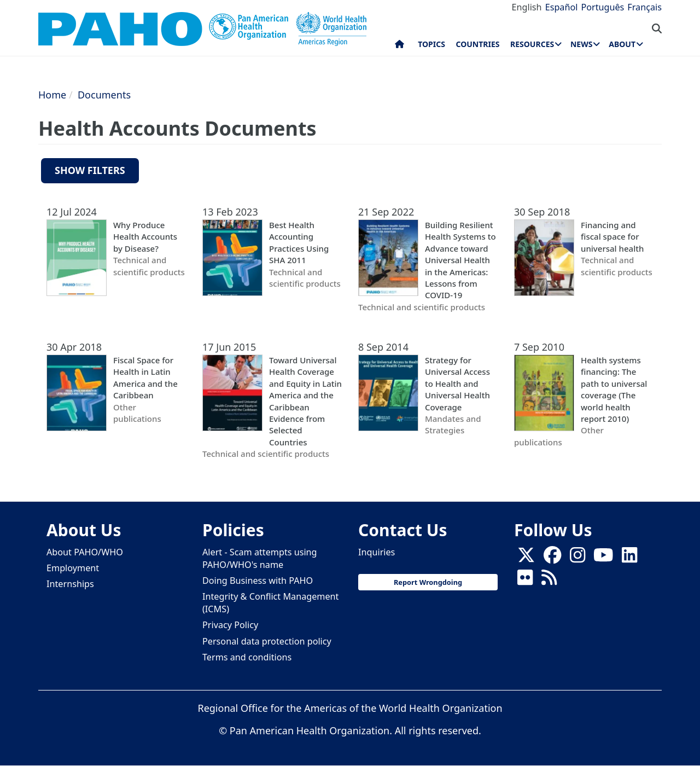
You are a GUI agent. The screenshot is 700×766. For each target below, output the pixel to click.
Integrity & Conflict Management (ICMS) (270, 603)
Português (602, 7)
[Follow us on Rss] (549, 581)
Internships (70, 584)
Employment (73, 568)
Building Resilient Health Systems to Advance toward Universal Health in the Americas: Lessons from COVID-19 (460, 260)
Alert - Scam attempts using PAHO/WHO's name (260, 558)
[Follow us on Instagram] (577, 558)
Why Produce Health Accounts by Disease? (145, 237)
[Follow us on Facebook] (552, 558)
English (527, 7)
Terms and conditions (247, 657)
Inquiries (377, 552)
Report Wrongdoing (428, 582)
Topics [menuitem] (431, 44)
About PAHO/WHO (85, 552)
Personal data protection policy (267, 641)
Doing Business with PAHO (258, 581)
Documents (104, 95)
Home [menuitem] (399, 47)
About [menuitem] (622, 44)
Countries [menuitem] (477, 44)
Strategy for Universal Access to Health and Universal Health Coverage (457, 384)
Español (562, 7)
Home (52, 95)
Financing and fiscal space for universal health (612, 237)
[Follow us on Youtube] (603, 558)
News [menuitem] (581, 44)
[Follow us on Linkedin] (629, 558)
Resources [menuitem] (532, 44)
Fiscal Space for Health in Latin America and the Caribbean (145, 378)
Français (644, 7)
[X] (526, 558)
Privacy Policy (230, 625)
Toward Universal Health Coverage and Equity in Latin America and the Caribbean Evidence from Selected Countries (305, 401)
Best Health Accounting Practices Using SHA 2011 (299, 242)
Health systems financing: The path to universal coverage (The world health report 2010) (614, 389)
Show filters (90, 170)
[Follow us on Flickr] (525, 581)
